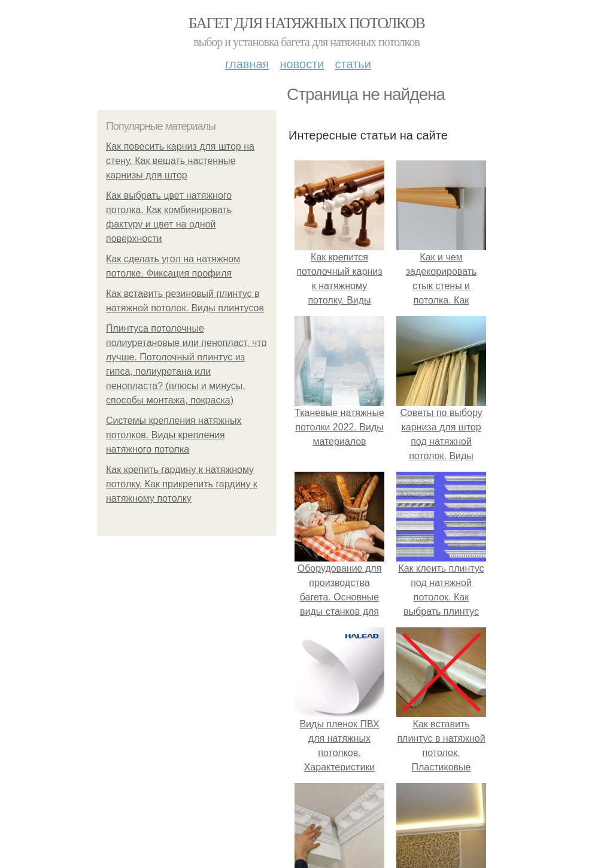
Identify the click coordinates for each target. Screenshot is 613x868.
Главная (247, 64)
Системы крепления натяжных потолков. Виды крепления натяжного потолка (174, 435)
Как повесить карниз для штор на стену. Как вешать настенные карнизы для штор (180, 161)
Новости (302, 64)
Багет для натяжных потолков (306, 23)
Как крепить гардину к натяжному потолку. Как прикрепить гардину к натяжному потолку (182, 484)
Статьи (353, 64)
